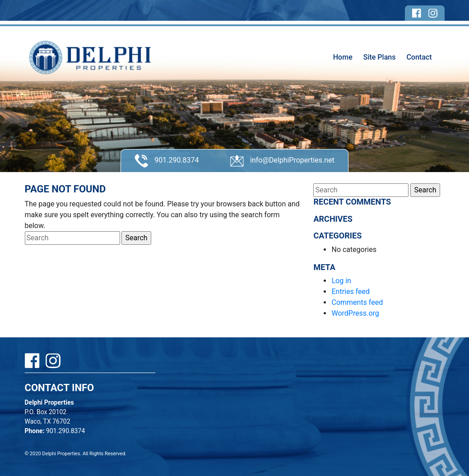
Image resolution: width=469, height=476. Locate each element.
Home (343, 57)
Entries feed (351, 292)
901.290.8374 (167, 161)
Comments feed (357, 302)
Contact (419, 57)
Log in (341, 281)
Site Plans (380, 57)
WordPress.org (355, 313)
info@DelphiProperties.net (282, 161)
